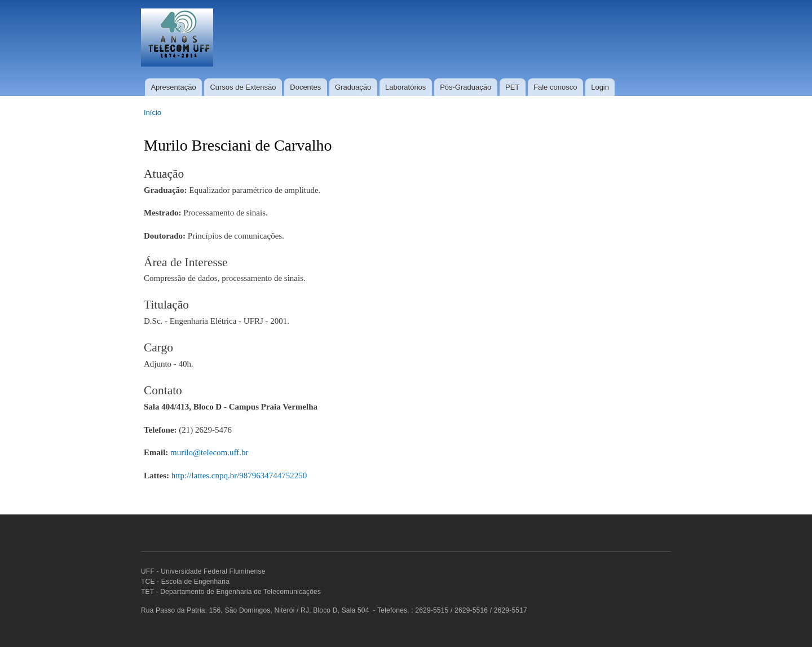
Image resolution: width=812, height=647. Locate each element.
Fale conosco (555, 87)
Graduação (353, 87)
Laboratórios (405, 87)
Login (600, 87)
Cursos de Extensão (243, 87)
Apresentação (173, 87)
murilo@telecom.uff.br (209, 452)
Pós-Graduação (465, 87)
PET (512, 87)
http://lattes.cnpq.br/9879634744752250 (239, 476)
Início (153, 113)
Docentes (305, 87)
